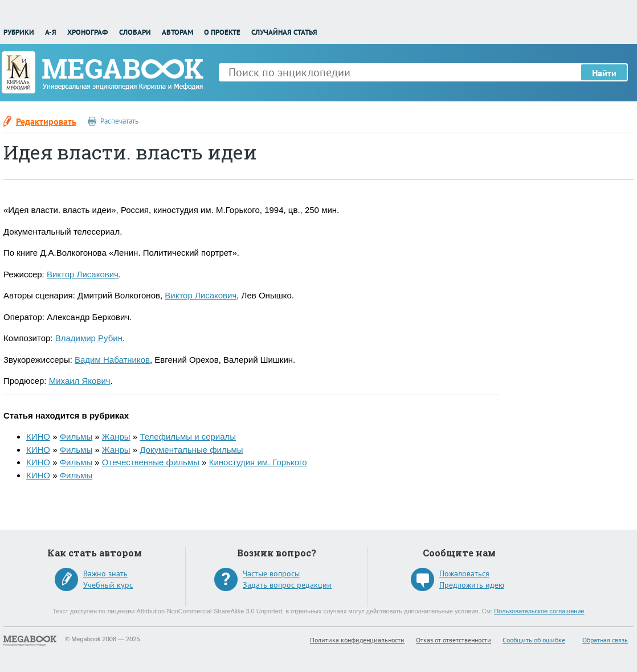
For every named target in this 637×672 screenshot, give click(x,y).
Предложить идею (472, 585)
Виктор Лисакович (83, 274)
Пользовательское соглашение (539, 611)
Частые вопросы (271, 573)
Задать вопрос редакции (287, 585)
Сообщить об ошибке (534, 640)
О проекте (222, 32)
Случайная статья (284, 32)
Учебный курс (108, 585)
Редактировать (46, 121)
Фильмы (76, 437)
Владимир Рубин (89, 338)
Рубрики (19, 32)
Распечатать (119, 121)
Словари (135, 32)
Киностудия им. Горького (258, 462)
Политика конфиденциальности (357, 640)
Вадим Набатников (112, 360)
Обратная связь (605, 640)
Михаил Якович (80, 381)
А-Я (51, 32)
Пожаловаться (464, 573)
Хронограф (87, 32)
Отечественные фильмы (151, 462)
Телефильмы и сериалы (188, 437)
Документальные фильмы (191, 450)
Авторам (177, 32)
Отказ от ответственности (454, 640)
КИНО (38, 437)
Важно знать (105, 573)
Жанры (116, 437)
